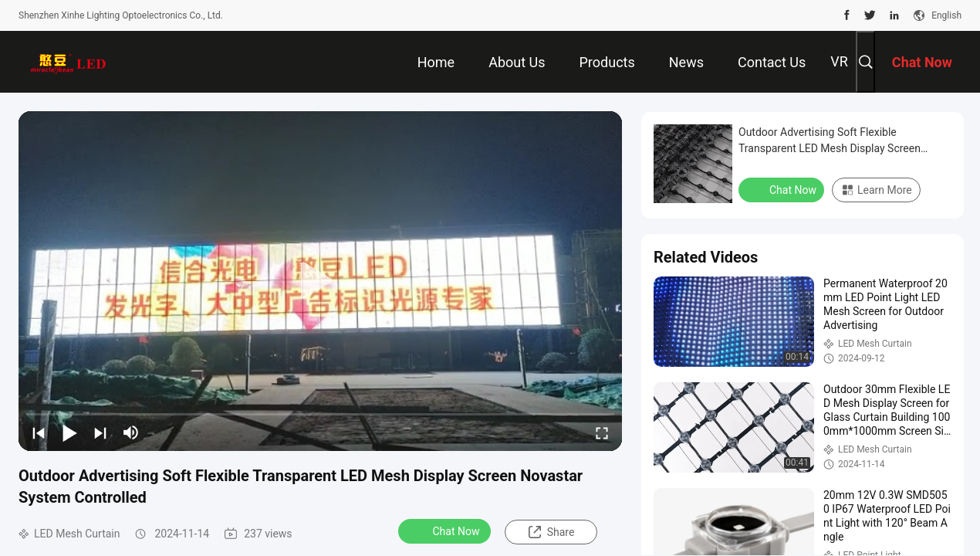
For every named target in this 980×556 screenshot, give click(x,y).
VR (839, 61)
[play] (320, 281)
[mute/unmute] (131, 432)
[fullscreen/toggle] (602, 432)
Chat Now (446, 531)
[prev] (39, 432)
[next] (100, 432)
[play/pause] (69, 432)
